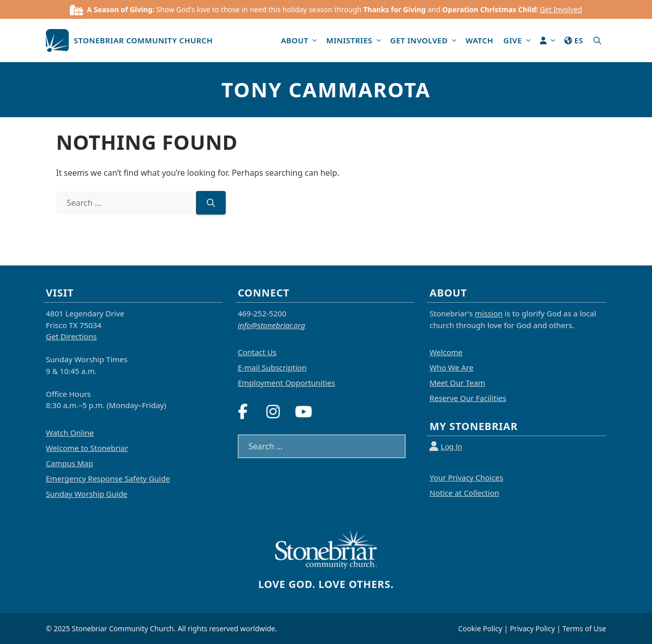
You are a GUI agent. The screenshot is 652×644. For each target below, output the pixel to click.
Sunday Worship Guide (87, 494)
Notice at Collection (464, 493)
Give (519, 41)
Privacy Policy (532, 628)
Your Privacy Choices (466, 477)
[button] (597, 41)
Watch (479, 40)
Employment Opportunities (287, 383)
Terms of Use (584, 628)
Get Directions (71, 336)
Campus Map (70, 463)
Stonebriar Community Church (143, 40)
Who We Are (451, 367)
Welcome (446, 352)
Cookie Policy (480, 628)
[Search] (211, 203)
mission (488, 313)
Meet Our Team (457, 383)
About (301, 41)
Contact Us (257, 352)
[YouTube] (308, 412)
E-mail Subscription (272, 367)
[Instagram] (280, 412)
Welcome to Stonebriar (87, 448)
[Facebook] (251, 412)
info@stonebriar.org (272, 325)
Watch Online (70, 433)
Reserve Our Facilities (468, 398)
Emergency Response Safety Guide (108, 478)
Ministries (356, 41)
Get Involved (561, 9)
